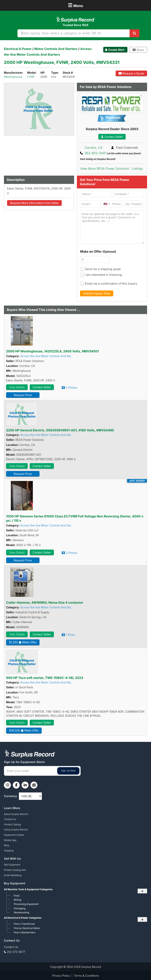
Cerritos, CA (94, 148)
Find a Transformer (24, 924)
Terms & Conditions (86, 976)
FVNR (31, 77)
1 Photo (70, 635)
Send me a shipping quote (103, 269)
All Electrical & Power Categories (23, 918)
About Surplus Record (16, 814)
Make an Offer (98, 251)
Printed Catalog (12, 824)
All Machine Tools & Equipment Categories (28, 889)
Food (17, 896)
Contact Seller (112, 137)
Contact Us (10, 819)
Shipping (9, 851)
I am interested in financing (103, 275)
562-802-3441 (95, 153)
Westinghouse (13, 77)
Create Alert (116, 50)
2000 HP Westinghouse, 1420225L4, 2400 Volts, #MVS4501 (52, 351)
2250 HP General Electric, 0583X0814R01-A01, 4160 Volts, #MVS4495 (60, 430)
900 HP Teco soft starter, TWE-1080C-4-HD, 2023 (45, 678)
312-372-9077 (16, 952)
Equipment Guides (14, 835)
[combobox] (107, 204)
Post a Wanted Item (25, 932)
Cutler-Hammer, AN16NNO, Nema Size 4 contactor (45, 603)
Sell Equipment (12, 865)
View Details (17, 387)
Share (138, 50)
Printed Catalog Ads (15, 870)
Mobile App (10, 840)
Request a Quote (131, 73)
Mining (17, 900)
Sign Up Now (68, 771)
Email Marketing (13, 875)
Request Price (23, 395)
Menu (75, 5)
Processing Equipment (26, 904)
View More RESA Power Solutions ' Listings (111, 169)
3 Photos (71, 388)
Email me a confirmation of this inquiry (111, 284)
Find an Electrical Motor (27, 928)
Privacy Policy (61, 976)
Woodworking (21, 912)
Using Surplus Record (16, 830)
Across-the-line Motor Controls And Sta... (47, 356)
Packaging (20, 908)
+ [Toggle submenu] (142, 891)
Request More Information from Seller (34, 203)
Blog (6, 845)
